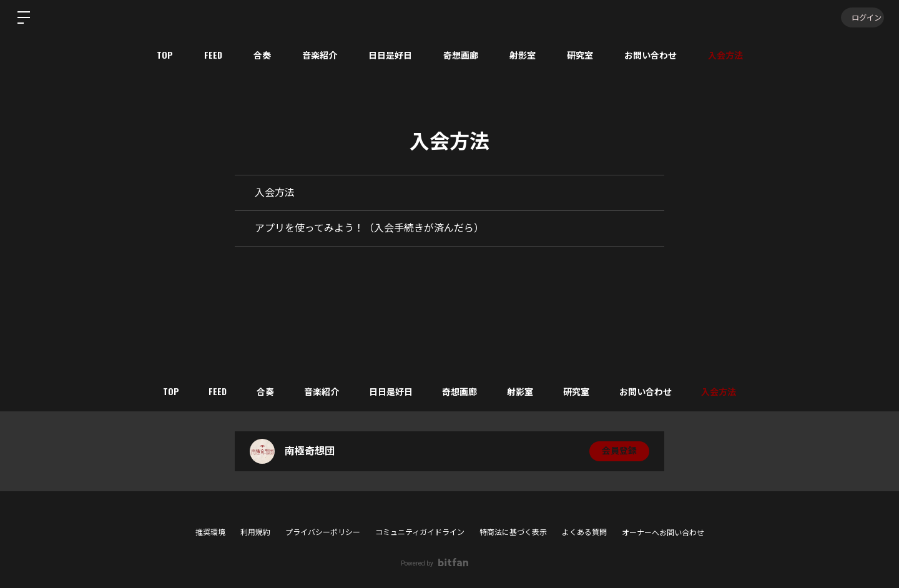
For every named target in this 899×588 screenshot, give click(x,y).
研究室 (580, 55)
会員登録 (619, 451)
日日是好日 (390, 55)
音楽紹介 (320, 55)
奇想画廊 (461, 55)
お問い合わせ (651, 55)
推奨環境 (210, 532)
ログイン (862, 17)
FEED (213, 55)
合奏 (262, 55)
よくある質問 (584, 532)
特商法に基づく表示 (513, 532)
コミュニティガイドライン (420, 532)
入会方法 (725, 55)
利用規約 (255, 532)
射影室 (523, 55)
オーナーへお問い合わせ (663, 533)
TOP (165, 55)
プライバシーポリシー (323, 532)
